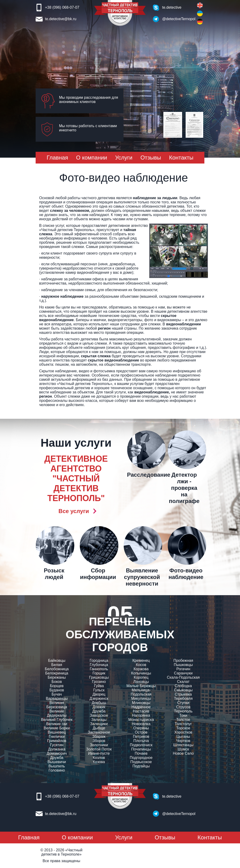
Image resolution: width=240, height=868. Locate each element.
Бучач (57, 694)
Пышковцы (183, 665)
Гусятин (57, 745)
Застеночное (99, 732)
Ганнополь (99, 669)
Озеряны (141, 728)
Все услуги (74, 511)
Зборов (99, 741)
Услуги (124, 158)
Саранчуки (183, 673)
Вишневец (57, 732)
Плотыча (141, 741)
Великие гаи (57, 724)
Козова (99, 762)
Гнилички (57, 737)
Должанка (57, 749)
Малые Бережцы (141, 686)
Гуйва (99, 686)
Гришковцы (99, 677)
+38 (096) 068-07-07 (62, 7)
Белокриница (57, 673)
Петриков (141, 737)
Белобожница (57, 669)
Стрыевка (183, 694)
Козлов (99, 758)
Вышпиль (57, 766)
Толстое (183, 720)
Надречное (141, 707)
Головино (57, 770)
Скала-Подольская (183, 677)
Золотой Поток (99, 749)
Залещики (99, 724)
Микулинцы (141, 699)
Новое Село (183, 753)
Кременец (141, 661)
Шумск (183, 749)
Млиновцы (141, 703)
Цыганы (183, 737)
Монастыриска (141, 720)
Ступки (183, 703)
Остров (141, 732)
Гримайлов (57, 741)
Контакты (181, 158)
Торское (183, 728)
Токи (183, 715)
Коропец (141, 677)
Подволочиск (141, 745)
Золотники (99, 745)
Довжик (99, 707)
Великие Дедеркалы (57, 713)
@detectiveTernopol (176, 19)
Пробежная (183, 661)
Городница (99, 661)
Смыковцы (183, 690)
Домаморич (57, 753)
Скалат (183, 682)
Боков (57, 682)
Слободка (183, 686)
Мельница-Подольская (141, 692)
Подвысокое (141, 762)
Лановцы (141, 682)
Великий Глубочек (57, 720)
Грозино (99, 682)
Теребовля (183, 699)
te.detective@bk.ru (61, 19)
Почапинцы (141, 749)
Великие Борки (57, 728)
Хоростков (183, 732)
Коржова (141, 669)
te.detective (172, 7)
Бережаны (57, 677)
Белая (57, 665)
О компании (92, 158)
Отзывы (151, 158)
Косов (141, 665)
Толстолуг (183, 724)
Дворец (99, 694)
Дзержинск (99, 699)
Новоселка (141, 724)
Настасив (141, 711)
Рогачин (183, 669)
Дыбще (99, 728)
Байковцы (57, 661)
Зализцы (99, 720)
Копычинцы (141, 673)
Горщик (99, 673)
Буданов (57, 690)
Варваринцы (57, 699)
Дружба (57, 758)
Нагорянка (141, 715)
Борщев (57, 686)
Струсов (183, 707)
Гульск (99, 690)
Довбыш (99, 703)
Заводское (99, 715)
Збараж (99, 737)
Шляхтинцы (183, 745)
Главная (57, 158)
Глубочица (99, 665)
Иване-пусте (99, 753)
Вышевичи (57, 762)
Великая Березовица (57, 705)
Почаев (141, 753)
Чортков (183, 741)
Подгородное (141, 758)
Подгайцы (141, 766)
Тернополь (183, 711)
